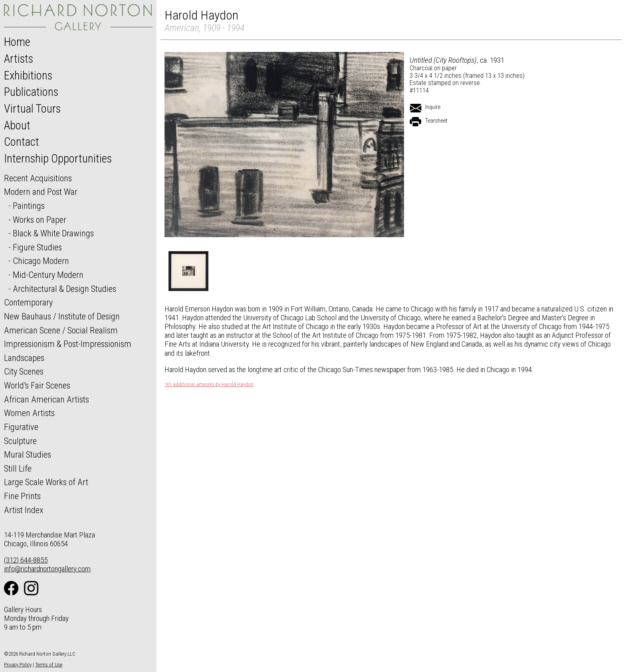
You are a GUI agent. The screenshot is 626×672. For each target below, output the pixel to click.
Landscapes (24, 358)
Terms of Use (49, 665)
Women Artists (29, 413)
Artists (19, 59)
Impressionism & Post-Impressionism (68, 344)
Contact (22, 142)
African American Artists (47, 399)
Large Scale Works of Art (46, 482)
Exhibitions (28, 75)
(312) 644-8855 (26, 560)
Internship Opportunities (58, 159)
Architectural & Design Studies (64, 289)
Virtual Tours (32, 109)
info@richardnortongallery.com (47, 569)
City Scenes (24, 371)
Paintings (29, 206)
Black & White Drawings (53, 233)
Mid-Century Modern (48, 275)
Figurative (21, 427)
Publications (31, 92)
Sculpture (20, 441)
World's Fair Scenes (37, 385)
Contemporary (28, 302)
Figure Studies (37, 247)
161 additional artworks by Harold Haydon (209, 385)
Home (17, 42)
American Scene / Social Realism (61, 330)
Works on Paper (40, 220)
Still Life (18, 468)
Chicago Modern (41, 261)
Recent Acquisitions (38, 178)
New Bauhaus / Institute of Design (62, 316)
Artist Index (24, 510)
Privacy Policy (18, 665)
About (17, 125)
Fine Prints (22, 496)
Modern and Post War (41, 192)
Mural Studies (28, 454)
